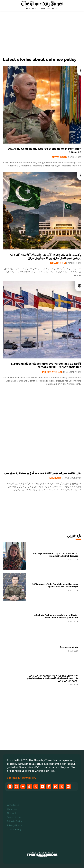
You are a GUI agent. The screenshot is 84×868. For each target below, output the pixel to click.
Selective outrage (69, 647)
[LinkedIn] (68, 787)
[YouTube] (23, 787)
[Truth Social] (62, 787)
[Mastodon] (49, 787)
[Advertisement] (42, 34)
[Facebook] (10, 787)
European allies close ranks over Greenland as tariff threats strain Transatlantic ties (46, 365)
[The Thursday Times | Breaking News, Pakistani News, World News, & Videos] (42, 5)
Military (55, 478)
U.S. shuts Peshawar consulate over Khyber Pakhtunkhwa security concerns (56, 616)
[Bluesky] (55, 787)
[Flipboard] (42, 787)
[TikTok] (29, 787)
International (52, 372)
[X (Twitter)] (36, 787)
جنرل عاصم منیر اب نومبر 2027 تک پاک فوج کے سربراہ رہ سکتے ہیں (43, 473)
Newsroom (60, 157)
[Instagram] (16, 787)
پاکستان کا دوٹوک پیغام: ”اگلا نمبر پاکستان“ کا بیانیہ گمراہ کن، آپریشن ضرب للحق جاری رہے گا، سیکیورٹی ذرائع (45, 256)
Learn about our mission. (21, 778)
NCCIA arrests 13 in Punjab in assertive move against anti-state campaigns (55, 585)
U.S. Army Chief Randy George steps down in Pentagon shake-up (45, 150)
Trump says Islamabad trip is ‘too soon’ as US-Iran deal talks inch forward (54, 555)
